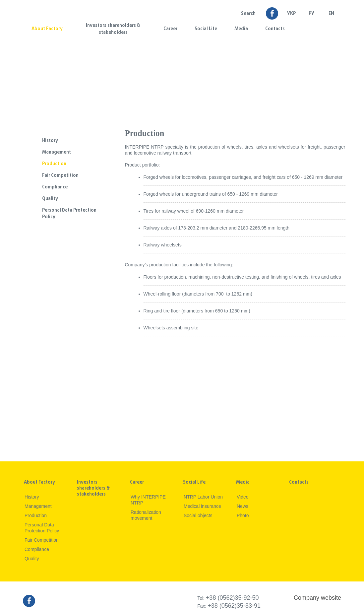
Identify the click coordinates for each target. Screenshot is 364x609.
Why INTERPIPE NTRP (148, 500)
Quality (50, 199)
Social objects (198, 515)
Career (170, 29)
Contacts (275, 29)
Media (241, 29)
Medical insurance (202, 506)
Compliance (55, 187)
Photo (243, 515)
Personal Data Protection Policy (69, 214)
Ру (311, 14)
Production (54, 164)
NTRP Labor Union (203, 497)
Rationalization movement (146, 515)
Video (243, 497)
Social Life (206, 29)
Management (57, 152)
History (50, 141)
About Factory (47, 29)
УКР (291, 14)
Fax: (229, 606)
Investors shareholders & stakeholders (113, 29)
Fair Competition (60, 176)
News (243, 506)
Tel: (228, 598)
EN (331, 14)
